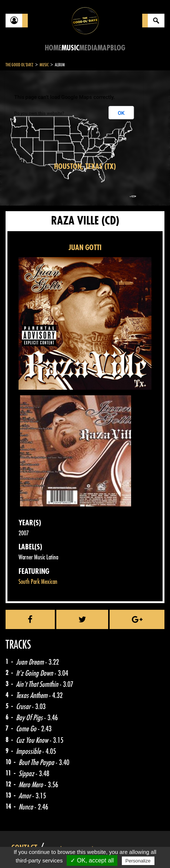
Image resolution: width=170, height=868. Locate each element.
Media (88, 48)
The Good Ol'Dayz (19, 65)
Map (104, 48)
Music (70, 48)
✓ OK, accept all (92, 860)
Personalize (138, 861)
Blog (118, 48)
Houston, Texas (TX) (85, 167)
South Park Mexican (38, 582)
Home (53, 48)
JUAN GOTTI (85, 248)
